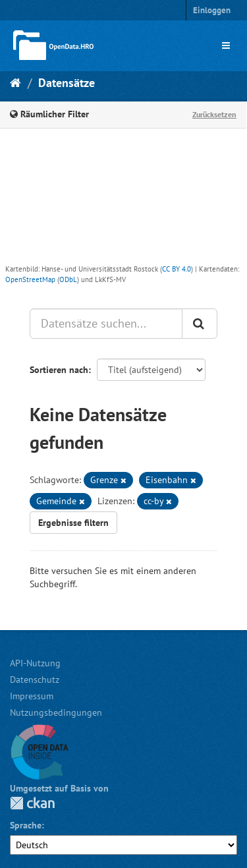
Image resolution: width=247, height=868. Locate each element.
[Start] (15, 83)
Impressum (32, 696)
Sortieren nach (59, 370)
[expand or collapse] (226, 45)
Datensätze (67, 83)
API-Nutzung (35, 663)
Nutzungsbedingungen (56, 712)
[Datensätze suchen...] (106, 324)
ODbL (68, 279)
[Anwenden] (200, 324)
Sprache (26, 825)
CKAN (32, 803)
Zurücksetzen (214, 114)
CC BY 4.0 (177, 269)
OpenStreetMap (30, 279)
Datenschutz (35, 680)
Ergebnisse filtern (73, 523)
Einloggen (212, 10)
